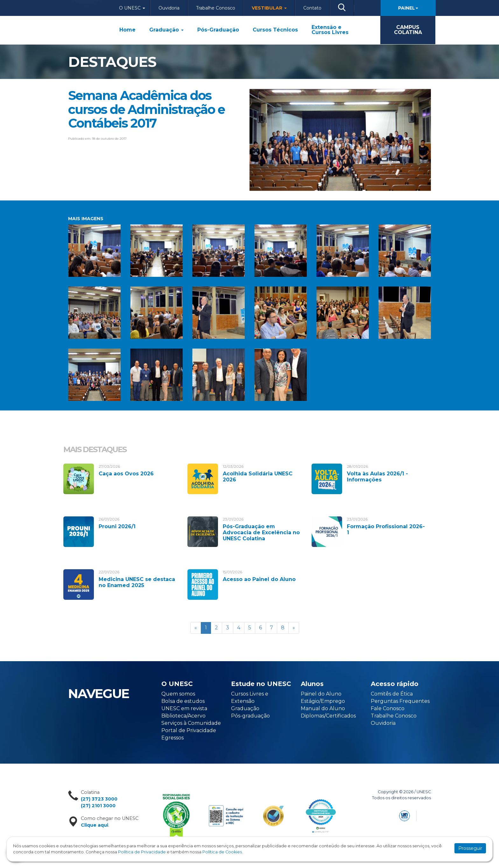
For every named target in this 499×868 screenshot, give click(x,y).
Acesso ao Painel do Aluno (259, 579)
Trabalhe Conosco (216, 8)
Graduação (166, 30)
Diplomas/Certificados (328, 716)
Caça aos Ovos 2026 (126, 474)
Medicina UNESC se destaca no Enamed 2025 (137, 582)
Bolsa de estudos (183, 701)
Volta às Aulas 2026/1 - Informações (377, 477)
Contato (312, 8)
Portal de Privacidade (189, 730)
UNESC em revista (184, 708)
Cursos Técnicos (275, 30)
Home (127, 30)
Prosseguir (470, 848)
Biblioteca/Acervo (183, 716)
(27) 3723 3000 (99, 799)
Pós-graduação (250, 716)
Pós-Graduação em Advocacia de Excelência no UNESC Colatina (261, 532)
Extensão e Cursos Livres (330, 30)
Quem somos (178, 694)
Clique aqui (95, 825)
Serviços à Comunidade (191, 723)
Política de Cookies (222, 852)
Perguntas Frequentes (400, 701)
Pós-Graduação (218, 30)
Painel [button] (408, 8)
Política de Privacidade (142, 852)
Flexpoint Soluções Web (427, 815)
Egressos (172, 738)
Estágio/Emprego (323, 701)
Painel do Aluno (321, 694)
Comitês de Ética (392, 694)
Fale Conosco (388, 708)
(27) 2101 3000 (98, 806)
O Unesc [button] (132, 8)
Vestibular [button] (269, 8)
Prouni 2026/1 (117, 526)
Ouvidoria (169, 8)
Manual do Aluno (323, 708)
